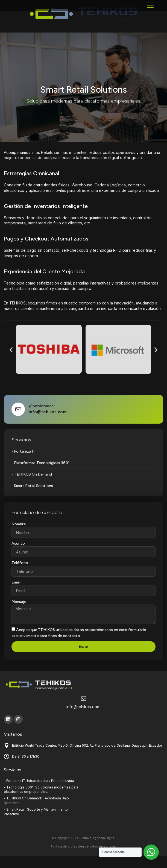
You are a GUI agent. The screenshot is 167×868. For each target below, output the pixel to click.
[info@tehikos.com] (84, 710)
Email (16, 594)
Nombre (19, 536)
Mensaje (19, 613)
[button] (150, 11)
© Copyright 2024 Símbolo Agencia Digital (83, 850)
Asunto (18, 555)
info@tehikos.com (83, 718)
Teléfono (20, 575)
